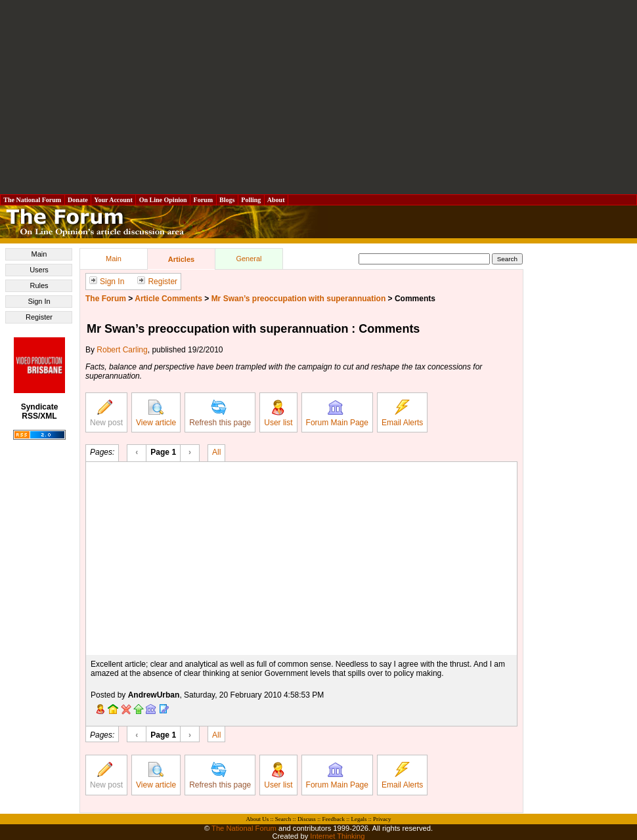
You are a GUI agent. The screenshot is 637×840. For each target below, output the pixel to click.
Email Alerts (402, 413)
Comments (415, 299)
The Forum (106, 299)
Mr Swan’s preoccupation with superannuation (299, 299)
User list (278, 413)
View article (156, 413)
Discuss (307, 819)
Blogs (227, 200)
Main (39, 254)
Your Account (113, 200)
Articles (181, 259)
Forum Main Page (337, 413)
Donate (78, 200)
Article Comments (168, 299)
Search (283, 819)
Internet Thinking (337, 836)
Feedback (333, 819)
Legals (359, 819)
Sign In (39, 301)
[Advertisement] (319, 97)
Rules (39, 285)
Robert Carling (122, 350)
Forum (203, 200)
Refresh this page (220, 413)
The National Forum (33, 200)
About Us (258, 819)
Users (39, 270)
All (216, 451)
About (276, 200)
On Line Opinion (163, 200)
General (249, 259)
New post (106, 413)
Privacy (382, 819)
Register (39, 317)
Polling (251, 200)
